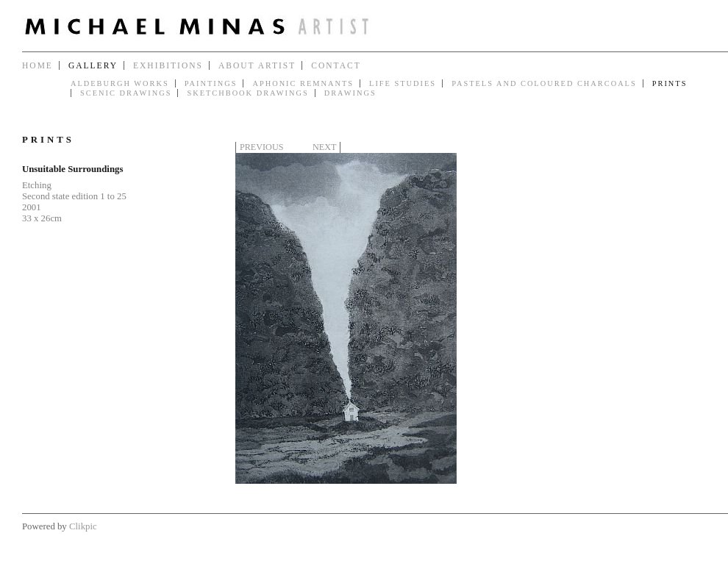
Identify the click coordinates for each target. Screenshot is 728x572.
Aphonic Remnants (303, 83)
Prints (670, 83)
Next (324, 147)
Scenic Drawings (126, 93)
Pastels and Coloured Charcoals (544, 83)
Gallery (93, 65)
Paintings (211, 83)
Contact (336, 65)
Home (38, 65)
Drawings (350, 93)
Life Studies (403, 83)
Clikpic (83, 526)
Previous (261, 147)
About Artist (257, 65)
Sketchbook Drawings (247, 93)
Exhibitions (168, 65)
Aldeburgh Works (120, 83)
